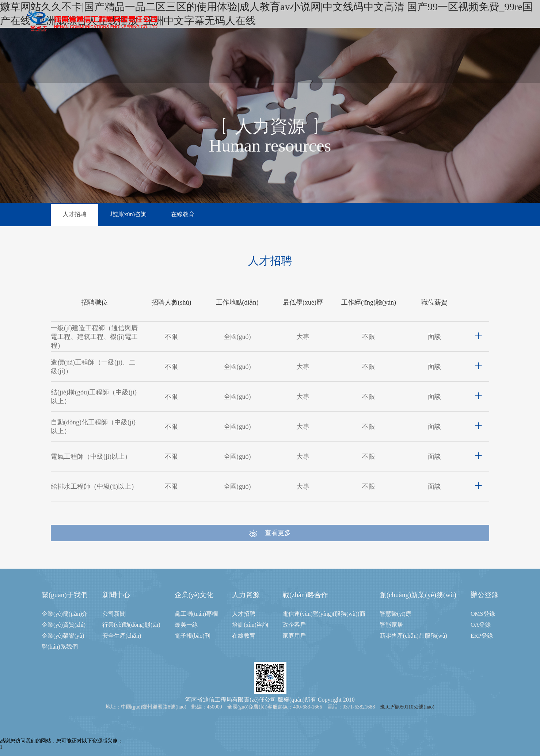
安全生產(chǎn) (122, 636)
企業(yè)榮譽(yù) (63, 636)
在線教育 (183, 214)
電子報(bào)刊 (193, 636)
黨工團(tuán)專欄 (196, 614)
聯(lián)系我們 (60, 647)
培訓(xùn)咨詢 (129, 214)
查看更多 (270, 533)
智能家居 (391, 625)
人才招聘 (75, 214)
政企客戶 (294, 625)
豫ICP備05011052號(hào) (407, 707)
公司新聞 (114, 614)
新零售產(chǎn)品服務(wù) (413, 636)
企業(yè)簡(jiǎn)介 (65, 614)
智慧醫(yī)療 (396, 614)
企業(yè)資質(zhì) (64, 625)
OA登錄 (481, 625)
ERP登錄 (482, 636)
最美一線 (186, 625)
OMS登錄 (483, 614)
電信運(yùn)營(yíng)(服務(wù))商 (324, 614)
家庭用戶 (294, 636)
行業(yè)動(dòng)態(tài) (131, 625)
